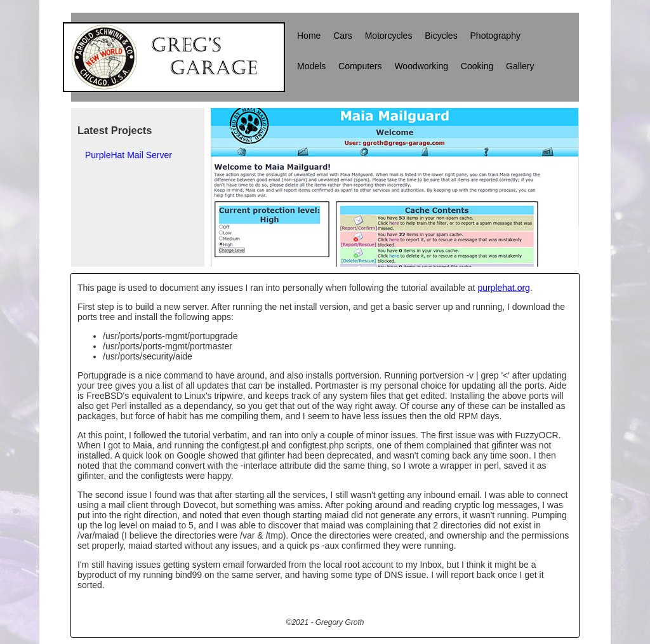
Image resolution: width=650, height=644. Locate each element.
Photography (495, 36)
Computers (360, 66)
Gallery (520, 66)
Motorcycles (389, 36)
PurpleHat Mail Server (129, 155)
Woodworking (421, 66)
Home (309, 36)
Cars (343, 36)
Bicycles (441, 36)
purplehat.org (504, 288)
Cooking (477, 66)
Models (311, 66)
